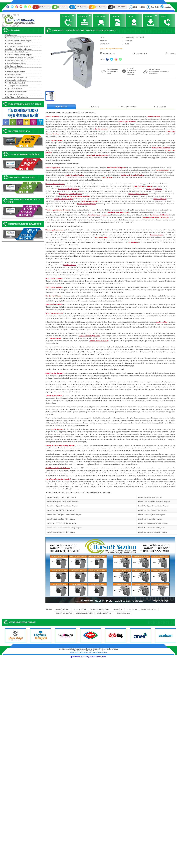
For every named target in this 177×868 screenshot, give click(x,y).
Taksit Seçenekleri (127, 107)
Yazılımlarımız (12, 35)
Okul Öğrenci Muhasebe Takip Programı (20, 58)
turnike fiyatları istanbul (64, 613)
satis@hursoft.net (88, 652)
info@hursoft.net (76, 652)
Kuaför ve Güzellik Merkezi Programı (19, 55)
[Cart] (165, 7)
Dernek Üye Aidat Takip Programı (18, 52)
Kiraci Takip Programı (14, 43)
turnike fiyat (118, 609)
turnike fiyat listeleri (62, 609)
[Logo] (19, 20)
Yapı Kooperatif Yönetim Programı (18, 46)
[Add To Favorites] (107, 53)
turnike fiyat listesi (80, 609)
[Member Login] (153, 7)
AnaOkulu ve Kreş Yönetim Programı (19, 49)
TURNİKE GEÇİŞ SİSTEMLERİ (134, 37)
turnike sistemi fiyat (123, 613)
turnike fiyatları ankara (149, 609)
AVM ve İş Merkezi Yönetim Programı (19, 41)
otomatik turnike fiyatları (84, 613)
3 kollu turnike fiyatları (105, 613)
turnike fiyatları (132, 609)
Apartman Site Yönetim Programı (18, 38)
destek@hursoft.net (101, 652)
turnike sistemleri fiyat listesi (100, 609)
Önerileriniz (159, 107)
